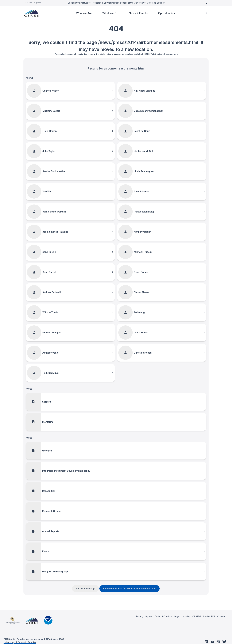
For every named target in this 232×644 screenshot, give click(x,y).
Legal (177, 616)
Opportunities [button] (166, 13)
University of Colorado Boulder (20, 642)
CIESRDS (197, 616)
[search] (207, 13)
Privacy (140, 616)
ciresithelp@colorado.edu (166, 54)
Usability (186, 616)
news (30, 3)
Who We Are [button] (84, 13)
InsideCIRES (209, 616)
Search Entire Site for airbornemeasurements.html (129, 589)
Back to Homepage (85, 589)
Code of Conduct (163, 616)
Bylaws (149, 616)
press (39, 3)
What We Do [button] (110, 13)
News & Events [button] (138, 13)
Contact (221, 616)
